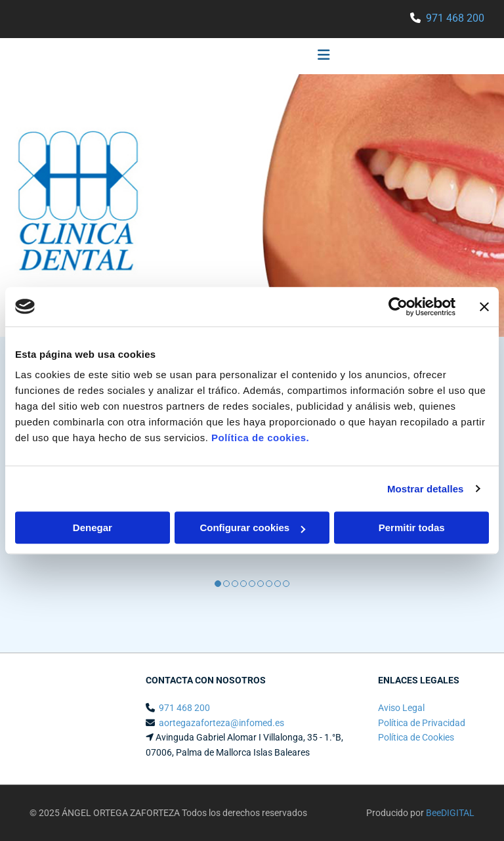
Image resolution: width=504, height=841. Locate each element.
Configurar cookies (252, 528)
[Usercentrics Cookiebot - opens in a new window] (398, 307)
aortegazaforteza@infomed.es (221, 723)
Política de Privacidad (422, 723)
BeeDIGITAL (450, 813)
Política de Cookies (416, 737)
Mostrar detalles (426, 489)
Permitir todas (412, 528)
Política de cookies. (260, 438)
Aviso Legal (401, 708)
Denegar (93, 528)
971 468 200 (455, 18)
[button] (179, 56)
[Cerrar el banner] (484, 307)
